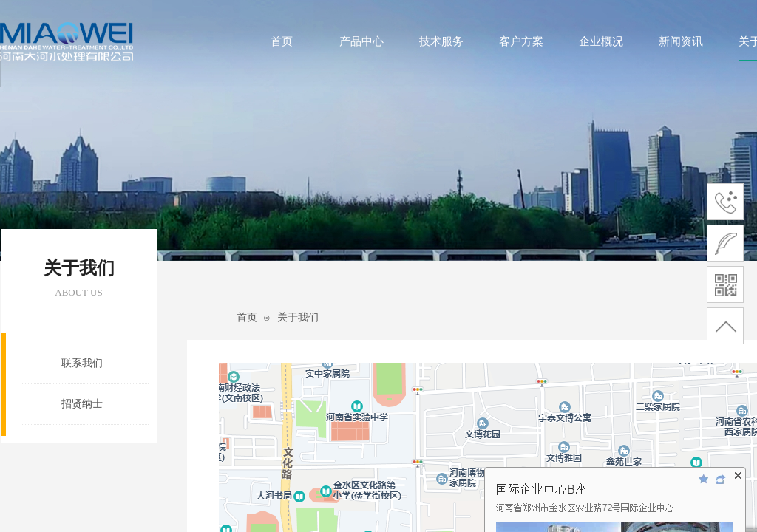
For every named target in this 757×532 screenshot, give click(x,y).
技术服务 (441, 41)
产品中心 (361, 41)
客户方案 (521, 41)
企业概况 (601, 41)
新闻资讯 (681, 41)
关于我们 (298, 317)
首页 (282, 41)
